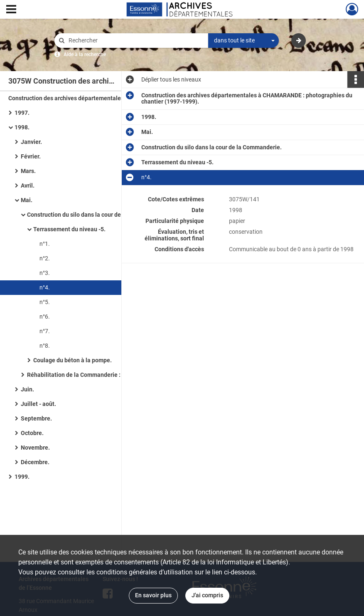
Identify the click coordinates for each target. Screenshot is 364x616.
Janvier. (31, 142)
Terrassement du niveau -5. (69, 229)
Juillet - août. (38, 404)
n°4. (45, 287)
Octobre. (32, 433)
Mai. (27, 200)
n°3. (45, 273)
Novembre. (35, 448)
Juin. (27, 389)
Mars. (28, 171)
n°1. (45, 244)
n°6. (45, 317)
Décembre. (35, 462)
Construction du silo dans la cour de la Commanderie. (97, 215)
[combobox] (243, 41)
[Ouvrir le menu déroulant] (11, 10)
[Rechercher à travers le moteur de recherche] (135, 41)
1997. (22, 113)
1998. (22, 127)
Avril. (28, 186)
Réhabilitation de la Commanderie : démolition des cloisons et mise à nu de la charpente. (110, 375)
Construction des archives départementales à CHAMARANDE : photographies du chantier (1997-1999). (91, 98)
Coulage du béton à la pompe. (73, 360)
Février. (31, 156)
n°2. (45, 258)
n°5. (45, 302)
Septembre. (36, 418)
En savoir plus (153, 595)
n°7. (45, 331)
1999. (22, 477)
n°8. (45, 346)
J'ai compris (207, 595)
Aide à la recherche (85, 54)
